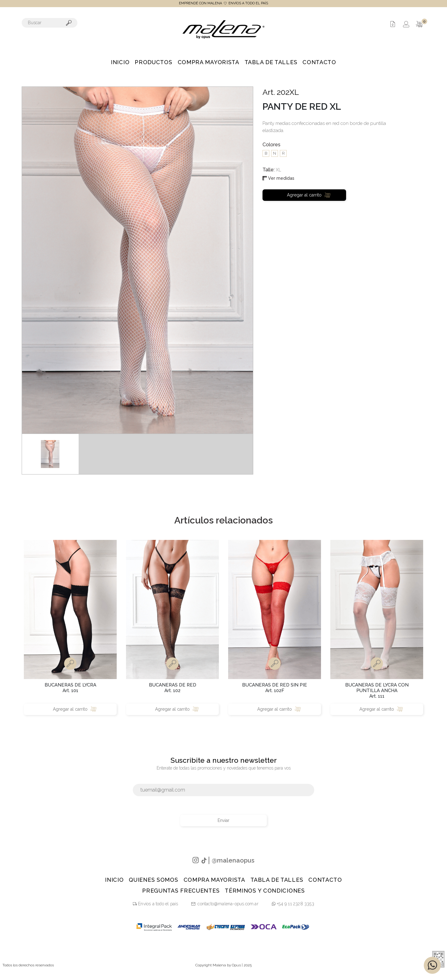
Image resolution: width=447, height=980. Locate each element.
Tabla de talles (271, 62)
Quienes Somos (153, 880)
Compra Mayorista (208, 62)
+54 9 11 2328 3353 (293, 904)
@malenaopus (233, 860)
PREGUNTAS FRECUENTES (181, 891)
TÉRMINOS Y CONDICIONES (265, 891)
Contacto (319, 62)
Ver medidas (278, 178)
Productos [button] (153, 62)
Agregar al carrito (309, 195)
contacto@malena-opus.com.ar (228, 904)
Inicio (114, 880)
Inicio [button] (120, 62)
